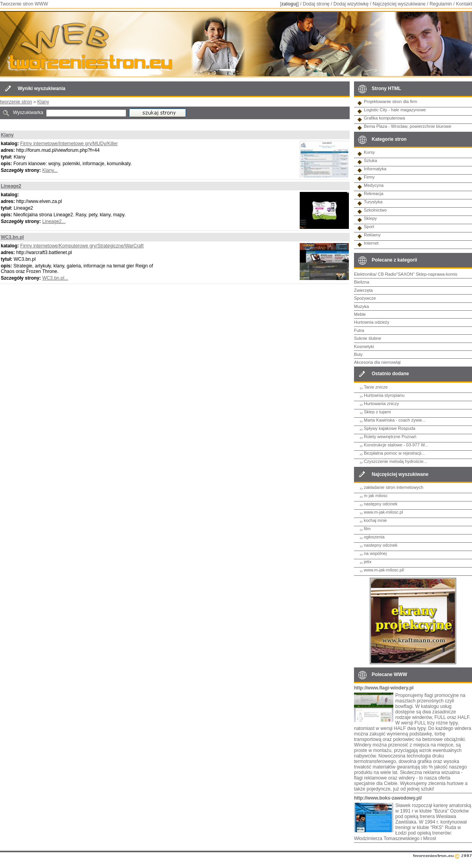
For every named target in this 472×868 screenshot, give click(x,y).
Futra (359, 330)
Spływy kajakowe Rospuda (390, 428)
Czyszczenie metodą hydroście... (395, 461)
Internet (371, 243)
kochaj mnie (375, 520)
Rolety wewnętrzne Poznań (390, 437)
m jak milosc (376, 496)
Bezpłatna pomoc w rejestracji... (394, 453)
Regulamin (441, 4)
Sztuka (371, 160)
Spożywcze (365, 298)
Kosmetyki (364, 346)
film (367, 529)
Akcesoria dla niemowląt (377, 362)
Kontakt (464, 4)
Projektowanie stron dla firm (391, 101)
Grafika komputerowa (384, 118)
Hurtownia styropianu (384, 395)
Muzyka (361, 306)
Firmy (369, 177)
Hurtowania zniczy (381, 404)
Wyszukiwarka (28, 112)
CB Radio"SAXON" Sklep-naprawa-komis (418, 274)
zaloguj (289, 4)
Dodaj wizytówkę (351, 4)
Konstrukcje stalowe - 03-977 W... (396, 445)
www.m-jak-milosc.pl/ (384, 570)
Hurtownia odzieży (372, 322)
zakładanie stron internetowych (394, 487)
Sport (369, 227)
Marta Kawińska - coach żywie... (395, 420)
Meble (360, 314)
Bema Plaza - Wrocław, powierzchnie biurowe (407, 126)
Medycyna (374, 185)
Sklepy (370, 218)
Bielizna (362, 282)
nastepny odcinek (381, 545)
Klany (43, 102)
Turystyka (373, 202)
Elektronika (365, 274)
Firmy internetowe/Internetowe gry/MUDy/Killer (69, 144)
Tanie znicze (376, 387)
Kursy (369, 152)
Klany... (50, 170)
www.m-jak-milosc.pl (383, 512)
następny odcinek (381, 504)
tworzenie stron (16, 102)
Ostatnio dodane (390, 374)
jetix (368, 562)
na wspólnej (375, 553)
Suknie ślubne (368, 338)
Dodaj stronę (316, 4)
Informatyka (375, 169)
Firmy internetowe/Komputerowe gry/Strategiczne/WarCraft (82, 246)
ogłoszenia (374, 537)
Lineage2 (11, 186)
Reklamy (372, 235)
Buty (358, 354)
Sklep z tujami (377, 412)
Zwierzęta (363, 290)
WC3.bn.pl (12, 237)
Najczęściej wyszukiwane (399, 4)
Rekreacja (374, 194)
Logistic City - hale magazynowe (395, 110)
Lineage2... (54, 221)
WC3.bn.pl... (55, 278)
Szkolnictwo (375, 210)
